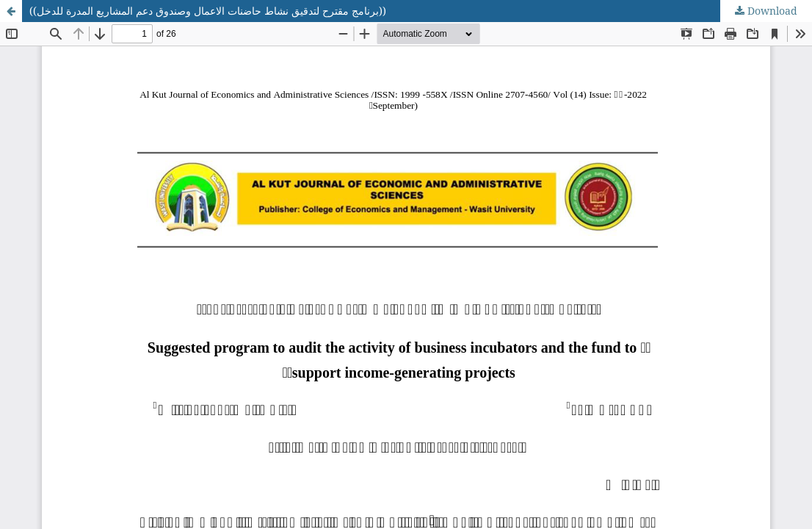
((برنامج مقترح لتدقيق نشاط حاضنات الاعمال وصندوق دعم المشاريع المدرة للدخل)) (208, 11)
